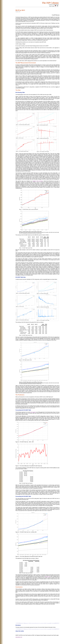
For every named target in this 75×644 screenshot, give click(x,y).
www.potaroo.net (19, 641)
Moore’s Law (48, 577)
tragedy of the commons (38, 181)
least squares (33, 412)
